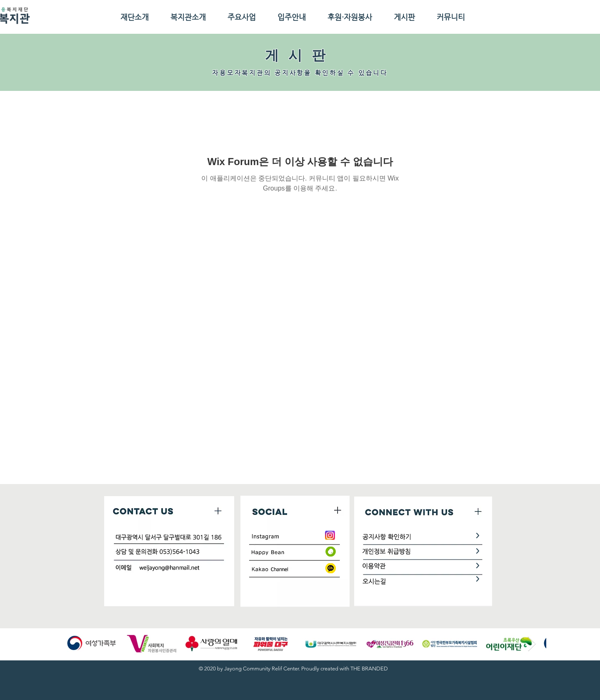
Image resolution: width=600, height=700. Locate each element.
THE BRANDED (369, 669)
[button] (134, 17)
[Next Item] (532, 644)
